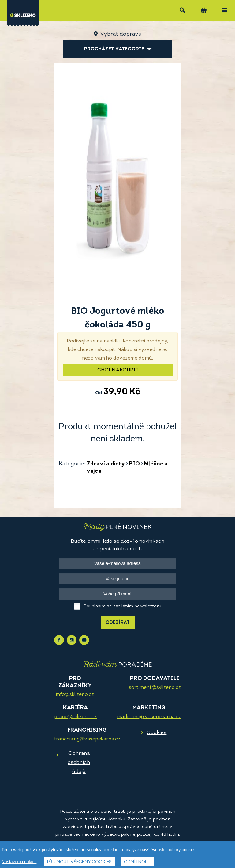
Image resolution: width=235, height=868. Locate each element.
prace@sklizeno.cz (75, 717)
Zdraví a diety (106, 464)
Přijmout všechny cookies (79, 863)
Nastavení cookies (19, 862)
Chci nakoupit (118, 370)
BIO (134, 464)
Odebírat (118, 623)
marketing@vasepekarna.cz (149, 717)
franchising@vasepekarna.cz (87, 739)
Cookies (157, 733)
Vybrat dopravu (121, 34)
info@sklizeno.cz (75, 695)
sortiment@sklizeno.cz (155, 688)
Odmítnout (137, 863)
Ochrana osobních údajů (79, 763)
